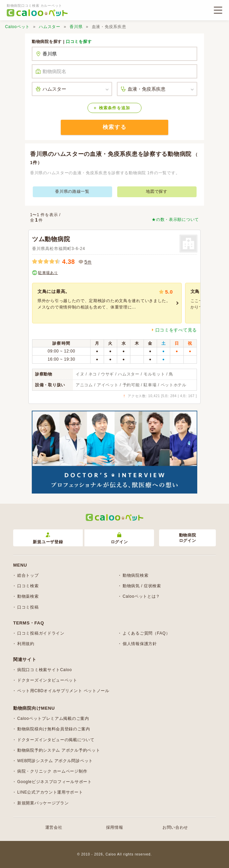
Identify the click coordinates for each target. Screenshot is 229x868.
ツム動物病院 (51, 239)
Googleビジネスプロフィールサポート (55, 782)
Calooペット (17, 27)
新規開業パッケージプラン (43, 803)
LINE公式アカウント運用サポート (50, 792)
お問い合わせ (175, 827)
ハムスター (50, 27)
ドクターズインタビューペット (47, 680)
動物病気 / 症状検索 (142, 586)
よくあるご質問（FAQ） (146, 633)
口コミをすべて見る (176, 330)
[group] (107, 303)
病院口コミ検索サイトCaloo (45, 670)
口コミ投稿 (28, 607)
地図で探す (157, 191)
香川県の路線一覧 (72, 191)
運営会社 (54, 827)
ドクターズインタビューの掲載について (56, 740)
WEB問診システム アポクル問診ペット (55, 761)
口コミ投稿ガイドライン (41, 633)
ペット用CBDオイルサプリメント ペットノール (63, 691)
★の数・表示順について (175, 220)
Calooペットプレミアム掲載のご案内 (53, 718)
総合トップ (28, 575)
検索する (114, 127)
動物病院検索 (135, 575)
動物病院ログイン (188, 538)
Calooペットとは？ (141, 596)
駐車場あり (48, 273)
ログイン (119, 538)
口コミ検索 (28, 586)
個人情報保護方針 (140, 644)
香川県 (76, 27)
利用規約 (26, 644)
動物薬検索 (28, 596)
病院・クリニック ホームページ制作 (52, 771)
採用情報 (115, 827)
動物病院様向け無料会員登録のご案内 (54, 729)
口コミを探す (79, 42)
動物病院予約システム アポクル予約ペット (59, 750)
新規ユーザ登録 (48, 538)
